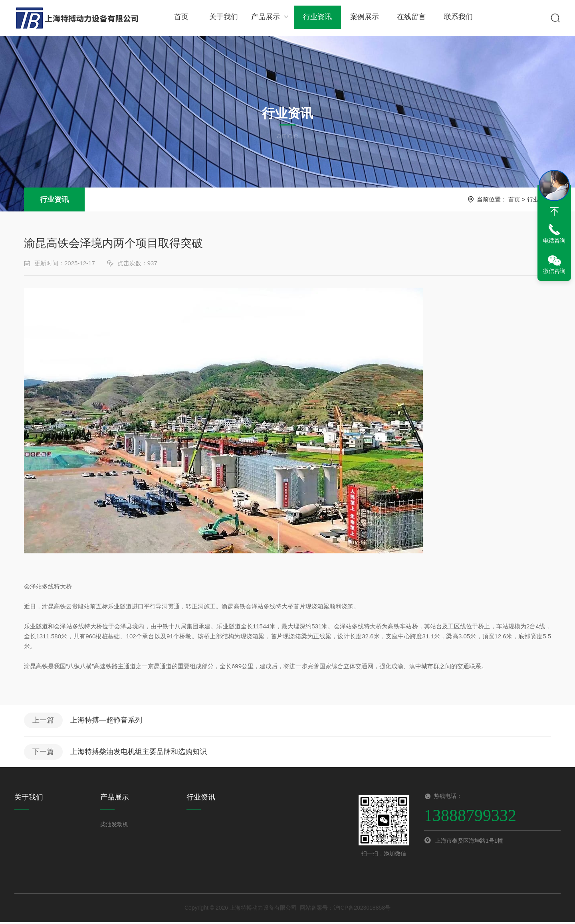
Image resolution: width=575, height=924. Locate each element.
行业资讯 (316, 18)
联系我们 (456, 18)
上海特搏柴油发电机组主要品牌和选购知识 (140, 753)
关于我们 (223, 18)
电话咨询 (554, 241)
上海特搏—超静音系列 (108, 721)
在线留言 (409, 18)
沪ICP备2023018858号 (362, 910)
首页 (181, 18)
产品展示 (270, 18)
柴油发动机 (114, 826)
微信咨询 (554, 271)
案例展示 (363, 18)
